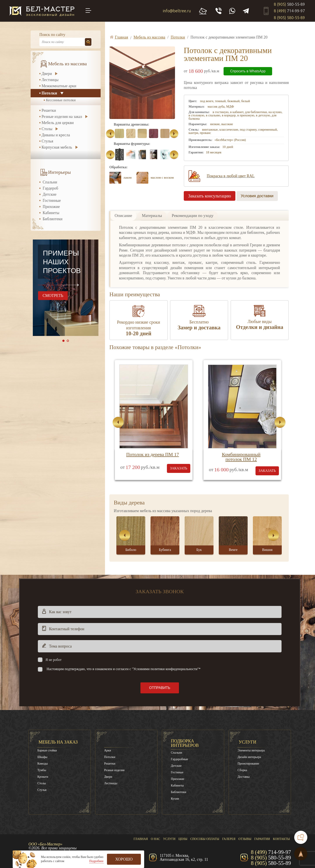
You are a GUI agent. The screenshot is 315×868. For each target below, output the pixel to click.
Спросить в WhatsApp (248, 71)
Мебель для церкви (58, 123)
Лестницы (50, 80)
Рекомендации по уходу (193, 216)
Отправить (160, 688)
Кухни (175, 799)
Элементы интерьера (251, 750)
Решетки (49, 110)
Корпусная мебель (57, 147)
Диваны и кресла (56, 135)
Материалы (152, 216)
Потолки (49, 93)
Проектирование (248, 764)
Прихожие (51, 207)
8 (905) (289, 4)
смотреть (53, 296)
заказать (179, 468)
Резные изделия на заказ (62, 117)
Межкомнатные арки (59, 86)
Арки (108, 750)
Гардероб (50, 188)
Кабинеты (51, 213)
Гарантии (262, 839)
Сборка (242, 770)
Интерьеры (59, 172)
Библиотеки (52, 219)
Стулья (47, 141)
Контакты (281, 839)
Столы (47, 129)
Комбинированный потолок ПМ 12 (241, 457)
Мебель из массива (67, 64)
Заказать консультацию (210, 196)
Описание (123, 216)
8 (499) (289, 11)
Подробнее (96, 861)
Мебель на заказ (58, 742)
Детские (50, 194)
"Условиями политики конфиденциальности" (165, 669)
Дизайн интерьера (249, 757)
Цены (183, 839)
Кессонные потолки (61, 100)
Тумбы (42, 770)
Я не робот (53, 660)
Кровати (43, 777)
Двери (47, 74)
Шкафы (42, 757)
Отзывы (245, 839)
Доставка (244, 777)
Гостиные (177, 772)
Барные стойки (47, 750)
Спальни (50, 182)
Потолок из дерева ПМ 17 (153, 454)
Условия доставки (257, 196)
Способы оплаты (205, 839)
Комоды (43, 764)
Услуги (248, 742)
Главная (141, 839)
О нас (155, 839)
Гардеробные (179, 759)
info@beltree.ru (177, 11)
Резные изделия (114, 770)
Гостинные (52, 201)
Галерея (229, 839)
